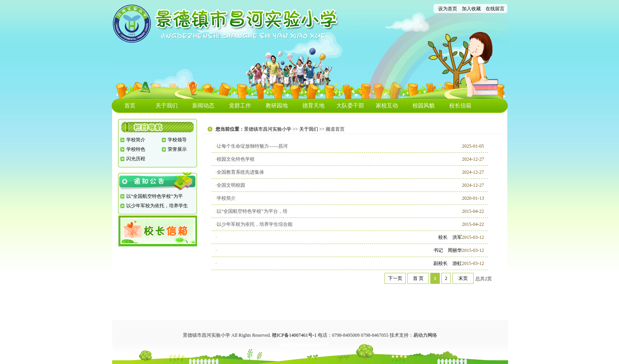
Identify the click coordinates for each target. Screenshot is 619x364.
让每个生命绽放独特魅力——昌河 (252, 146)
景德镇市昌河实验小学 (268, 129)
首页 (130, 106)
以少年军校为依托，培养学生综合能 (255, 224)
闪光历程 (136, 159)
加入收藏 (471, 9)
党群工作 (240, 106)
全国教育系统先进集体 (240, 172)
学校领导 (177, 140)
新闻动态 (203, 106)
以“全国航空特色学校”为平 (155, 196)
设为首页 (448, 9)
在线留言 (495, 9)
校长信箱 (460, 106)
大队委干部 (350, 106)
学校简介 (136, 140)
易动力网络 (425, 335)
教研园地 (277, 106)
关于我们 (167, 106)
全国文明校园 (231, 185)
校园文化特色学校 (236, 159)
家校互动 (387, 106)
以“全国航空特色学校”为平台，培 (252, 211)
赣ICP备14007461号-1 (294, 335)
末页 (463, 278)
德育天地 (313, 106)
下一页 (395, 278)
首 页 (418, 278)
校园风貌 (424, 106)
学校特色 (136, 149)
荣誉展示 (177, 149)
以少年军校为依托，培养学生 (157, 206)
